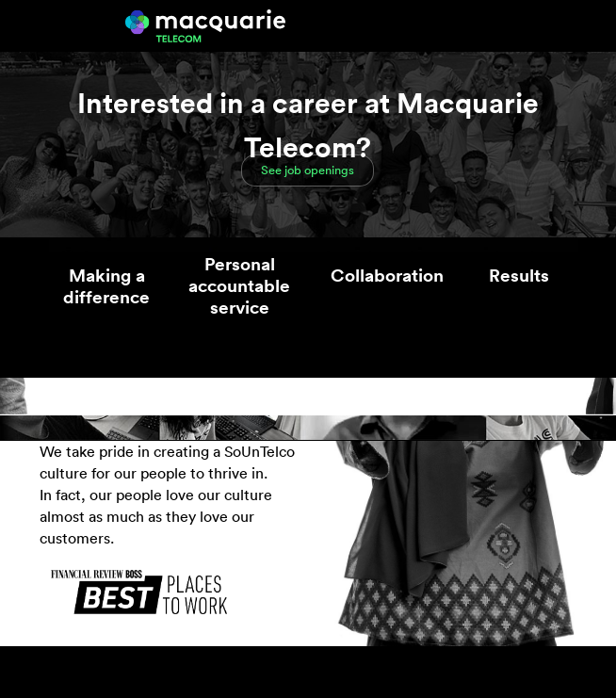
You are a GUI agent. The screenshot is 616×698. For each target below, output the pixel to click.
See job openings (308, 170)
